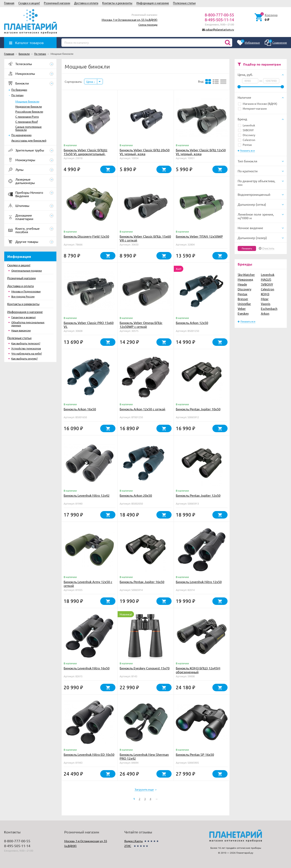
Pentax (245, 145)
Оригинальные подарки (27, 270)
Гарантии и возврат (24, 317)
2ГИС (128, 846)
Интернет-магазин (252, 108)
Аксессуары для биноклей (29, 140)
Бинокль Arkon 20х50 (136, 495)
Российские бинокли (29, 111)
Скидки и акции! (29, 3)
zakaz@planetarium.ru (220, 29)
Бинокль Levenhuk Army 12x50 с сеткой (88, 584)
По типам (17, 95)
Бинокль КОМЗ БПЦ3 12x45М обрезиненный (198, 670)
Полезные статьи (184, 3)
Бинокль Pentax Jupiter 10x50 (198, 409)
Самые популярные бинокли (28, 128)
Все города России (23, 296)
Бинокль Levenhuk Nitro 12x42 (87, 495)
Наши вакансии (21, 330)
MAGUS (266, 279)
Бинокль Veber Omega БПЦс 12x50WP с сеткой (141, 324)
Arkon (265, 313)
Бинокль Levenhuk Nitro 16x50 (87, 668)
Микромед (245, 279)
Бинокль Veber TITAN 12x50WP (199, 236)
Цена (91, 82)
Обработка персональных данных (28, 324)
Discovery (247, 135)
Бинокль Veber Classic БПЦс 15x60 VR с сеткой (145, 238)
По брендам (19, 90)
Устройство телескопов (26, 348)
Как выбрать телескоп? (26, 343)
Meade (242, 284)
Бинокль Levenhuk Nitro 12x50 (199, 582)
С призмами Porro (27, 116)
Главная (9, 3)
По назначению (21, 135)
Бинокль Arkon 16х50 (80, 409)
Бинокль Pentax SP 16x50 (195, 754)
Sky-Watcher (246, 275)
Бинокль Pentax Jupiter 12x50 (198, 495)
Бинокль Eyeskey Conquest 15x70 (145, 668)
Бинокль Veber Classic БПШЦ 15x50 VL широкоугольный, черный (85, 154)
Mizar (265, 299)
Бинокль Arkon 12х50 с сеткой (142, 409)
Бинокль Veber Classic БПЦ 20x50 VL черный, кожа (145, 152)
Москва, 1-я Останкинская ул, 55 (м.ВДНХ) (130, 20)
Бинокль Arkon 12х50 (192, 323)
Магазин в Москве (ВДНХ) (258, 104)
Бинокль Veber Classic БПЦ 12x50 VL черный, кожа (201, 152)
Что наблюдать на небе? (27, 353)
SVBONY (246, 130)
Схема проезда (148, 25)
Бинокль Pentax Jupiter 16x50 (142, 582)
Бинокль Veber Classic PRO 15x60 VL (89, 324)
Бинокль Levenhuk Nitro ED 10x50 (89, 754)
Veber (242, 309)
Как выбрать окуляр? (24, 358)
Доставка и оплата (86, 3)
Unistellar (244, 304)
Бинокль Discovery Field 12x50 (86, 236)
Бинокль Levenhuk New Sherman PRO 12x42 (144, 756)
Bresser (243, 299)
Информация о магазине (153, 3)
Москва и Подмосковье (26, 291)
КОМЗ (265, 294)
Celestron (247, 140)
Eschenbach (269, 309)
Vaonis (266, 304)
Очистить (268, 248)
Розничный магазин (57, 3)
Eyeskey (243, 313)
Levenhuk (247, 125)
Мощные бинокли (27, 101)
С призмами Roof (27, 122)
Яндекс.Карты (134, 841)
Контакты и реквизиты (117, 3)
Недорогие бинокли (29, 106)
